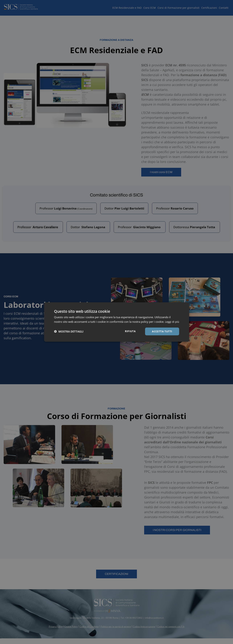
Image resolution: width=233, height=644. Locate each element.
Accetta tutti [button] (162, 334)
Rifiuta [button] (130, 333)
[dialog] (116, 322)
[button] (69, 334)
